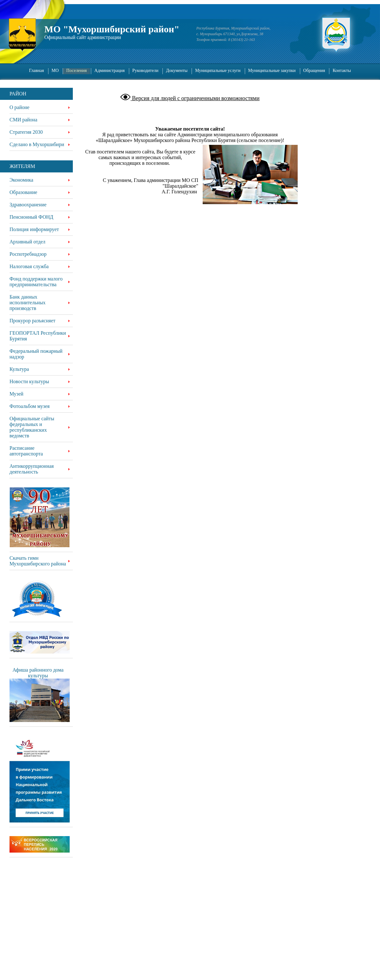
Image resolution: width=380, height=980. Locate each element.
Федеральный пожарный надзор (36, 354)
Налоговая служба (29, 266)
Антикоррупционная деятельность (32, 469)
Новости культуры (29, 381)
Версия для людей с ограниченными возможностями (195, 98)
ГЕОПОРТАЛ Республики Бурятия (38, 336)
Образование (23, 192)
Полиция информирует (34, 229)
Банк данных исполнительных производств (28, 303)
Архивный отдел (27, 242)
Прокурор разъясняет (32, 321)
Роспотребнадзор (28, 254)
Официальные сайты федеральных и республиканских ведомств (32, 427)
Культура (19, 369)
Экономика (21, 180)
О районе (19, 107)
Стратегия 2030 (26, 132)
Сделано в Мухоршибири (37, 144)
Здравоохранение (28, 205)
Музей (16, 394)
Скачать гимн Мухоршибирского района (38, 561)
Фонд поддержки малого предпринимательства (36, 282)
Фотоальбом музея (30, 406)
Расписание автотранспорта (26, 451)
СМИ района (23, 120)
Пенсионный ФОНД (31, 217)
